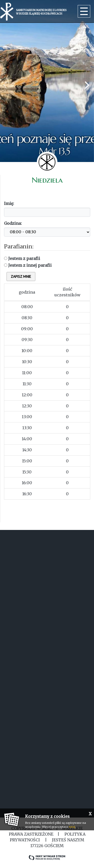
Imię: (9, 203)
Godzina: (13, 223)
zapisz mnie (21, 277)
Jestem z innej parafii (28, 265)
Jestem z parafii (22, 258)
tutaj (72, 827)
